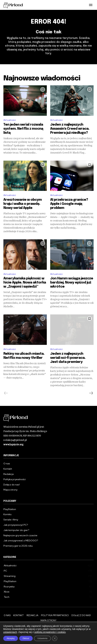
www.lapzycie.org (13, 445)
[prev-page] (6, 393)
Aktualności (10, 120)
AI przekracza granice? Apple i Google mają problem (69, 204)
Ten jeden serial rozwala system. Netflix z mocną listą (23, 129)
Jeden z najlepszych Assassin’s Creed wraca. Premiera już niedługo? (70, 129)
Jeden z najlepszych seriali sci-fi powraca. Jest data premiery (68, 358)
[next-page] (91, 393)
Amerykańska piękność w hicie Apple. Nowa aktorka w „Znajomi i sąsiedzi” (25, 283)
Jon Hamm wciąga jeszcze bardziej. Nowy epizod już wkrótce (72, 283)
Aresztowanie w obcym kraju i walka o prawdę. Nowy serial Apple (23, 204)
